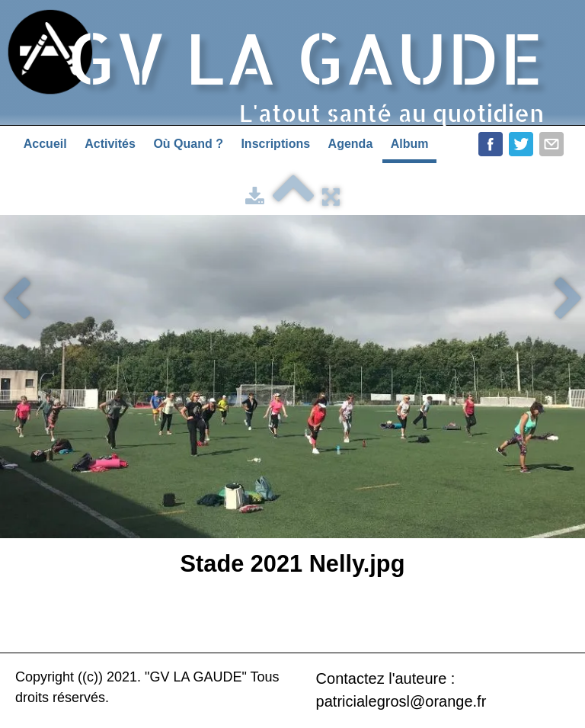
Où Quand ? (188, 144)
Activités (110, 144)
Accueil (45, 144)
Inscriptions (275, 144)
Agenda (351, 144)
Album (410, 144)
